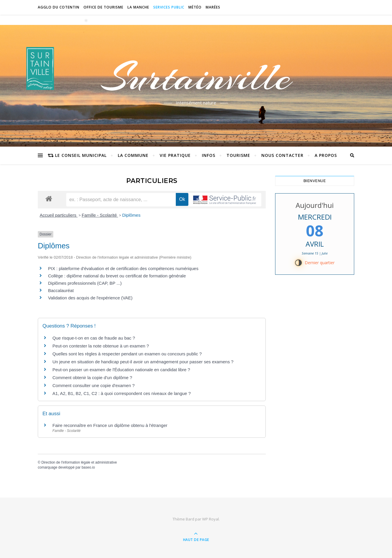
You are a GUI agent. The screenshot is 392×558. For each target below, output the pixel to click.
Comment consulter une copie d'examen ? (94, 385)
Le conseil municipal (81, 155)
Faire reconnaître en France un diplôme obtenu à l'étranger (110, 425)
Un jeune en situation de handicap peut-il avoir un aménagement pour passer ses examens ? (143, 362)
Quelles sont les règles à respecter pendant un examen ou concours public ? (127, 354)
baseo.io (88, 467)
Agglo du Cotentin (59, 7)
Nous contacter (282, 155)
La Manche (138, 7)
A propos (326, 155)
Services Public (169, 7)
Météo (195, 7)
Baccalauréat (61, 290)
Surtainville (196, 77)
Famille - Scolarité (100, 215)
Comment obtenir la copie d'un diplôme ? (92, 378)
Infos (209, 155)
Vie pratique (175, 155)
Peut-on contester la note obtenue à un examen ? (101, 346)
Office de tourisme (103, 7)
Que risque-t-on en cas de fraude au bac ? (94, 338)
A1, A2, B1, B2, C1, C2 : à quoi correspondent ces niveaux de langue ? (122, 393)
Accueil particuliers (59, 215)
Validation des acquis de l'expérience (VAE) (91, 298)
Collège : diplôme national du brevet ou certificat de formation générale (117, 276)
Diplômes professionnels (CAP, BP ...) (85, 283)
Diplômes (131, 215)
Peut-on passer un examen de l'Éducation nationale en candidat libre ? (121, 370)
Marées (213, 7)
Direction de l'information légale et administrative (79, 462)
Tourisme (238, 155)
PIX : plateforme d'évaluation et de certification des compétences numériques (123, 268)
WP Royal (211, 519)
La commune (133, 155)
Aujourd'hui (315, 205)
